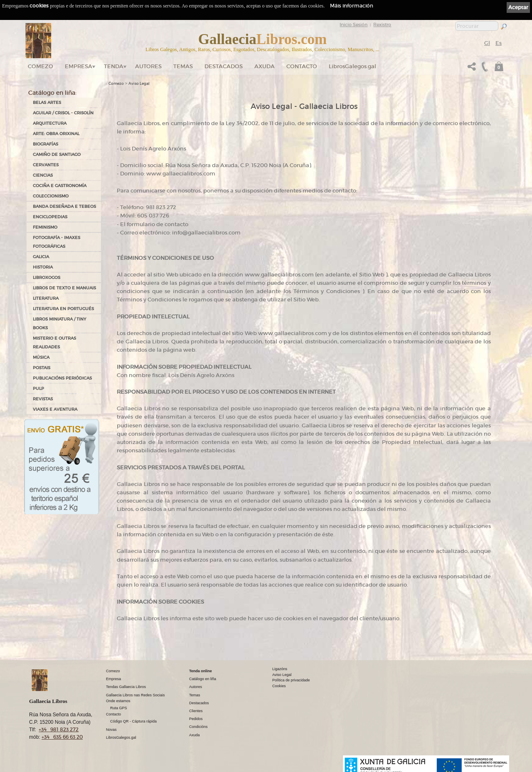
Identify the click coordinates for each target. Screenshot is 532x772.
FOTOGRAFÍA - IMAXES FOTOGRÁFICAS (57, 242)
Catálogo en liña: (52, 93)
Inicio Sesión (353, 25)
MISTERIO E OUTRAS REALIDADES (54, 343)
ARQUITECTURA (50, 123)
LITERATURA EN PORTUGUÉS (63, 309)
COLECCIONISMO (51, 196)
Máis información (352, 6)
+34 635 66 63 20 (62, 737)
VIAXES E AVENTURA (55, 409)
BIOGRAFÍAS (46, 144)
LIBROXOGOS (47, 277)
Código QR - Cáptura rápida (133, 721)
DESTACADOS (224, 66)
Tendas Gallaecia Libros (126, 687)
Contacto (302, 66)
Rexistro (382, 25)
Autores (148, 66)
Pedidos (196, 719)
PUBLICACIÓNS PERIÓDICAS (62, 378)
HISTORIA (43, 267)
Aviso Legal (139, 84)
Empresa (79, 66)
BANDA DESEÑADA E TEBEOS (64, 206)
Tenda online (201, 671)
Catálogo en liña (203, 679)
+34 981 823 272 (59, 729)
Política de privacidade (291, 680)
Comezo (41, 66)
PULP (38, 388)
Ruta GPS (119, 708)
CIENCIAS (43, 175)
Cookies (279, 686)
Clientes (196, 711)
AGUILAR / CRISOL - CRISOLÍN (63, 113)
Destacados (199, 703)
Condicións (198, 727)
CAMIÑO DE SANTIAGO (57, 154)
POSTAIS (42, 368)
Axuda (265, 66)
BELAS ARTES (47, 102)
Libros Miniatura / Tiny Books (59, 323)
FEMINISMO (45, 227)
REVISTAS (43, 399)
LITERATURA (46, 298)
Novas (111, 730)
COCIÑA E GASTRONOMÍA (60, 186)
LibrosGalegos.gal (352, 66)
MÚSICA (41, 357)
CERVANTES (46, 165)
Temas (183, 66)
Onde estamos (118, 701)
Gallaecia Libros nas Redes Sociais (135, 695)
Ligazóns (280, 669)
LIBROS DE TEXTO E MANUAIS (64, 288)
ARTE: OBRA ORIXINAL (56, 134)
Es (499, 43)
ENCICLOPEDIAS (50, 217)
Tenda (114, 66)
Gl (487, 43)
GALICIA (41, 257)
